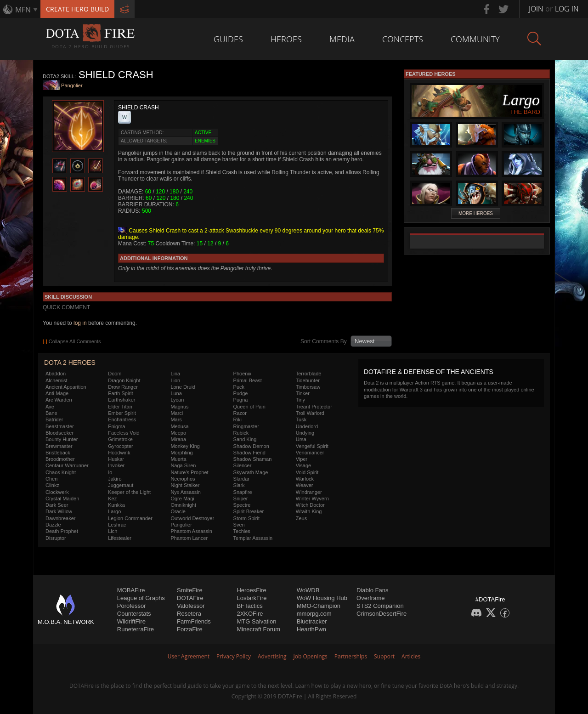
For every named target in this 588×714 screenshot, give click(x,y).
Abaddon (56, 374)
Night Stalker (185, 485)
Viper (302, 459)
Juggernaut (121, 485)
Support (384, 656)
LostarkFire (252, 598)
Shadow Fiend (249, 453)
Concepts (403, 39)
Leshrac (117, 525)
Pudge (241, 393)
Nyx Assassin (185, 492)
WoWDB (308, 590)
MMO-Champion (319, 606)
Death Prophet (62, 531)
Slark (239, 485)
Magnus (179, 407)
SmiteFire (190, 590)
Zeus (301, 518)
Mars (176, 419)
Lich (113, 531)
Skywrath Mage (251, 472)
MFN (23, 10)
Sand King (245, 439)
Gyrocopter (120, 446)
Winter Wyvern (312, 499)
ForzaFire (190, 629)
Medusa (179, 426)
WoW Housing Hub (322, 598)
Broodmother (60, 459)
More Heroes (476, 213)
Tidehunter (308, 380)
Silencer (243, 465)
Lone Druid (183, 387)
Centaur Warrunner (67, 465)
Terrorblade (309, 374)
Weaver (305, 485)
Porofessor (132, 606)
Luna (176, 393)
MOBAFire (131, 590)
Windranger (309, 492)
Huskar (116, 459)
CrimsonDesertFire (382, 614)
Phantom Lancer (189, 538)
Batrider (54, 419)
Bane (51, 413)
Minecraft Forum (258, 629)
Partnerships (351, 656)
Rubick (241, 433)
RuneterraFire (136, 629)
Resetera (189, 614)
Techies (242, 531)
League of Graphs (141, 598)
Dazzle (53, 525)
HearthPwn (311, 629)
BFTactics (249, 606)
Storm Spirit (246, 518)
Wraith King (309, 511)
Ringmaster (246, 426)
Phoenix (243, 374)
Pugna (241, 400)
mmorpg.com (314, 614)
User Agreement (189, 656)
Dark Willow (59, 511)
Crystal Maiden (62, 499)
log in (80, 323)
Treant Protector (314, 407)
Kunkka (116, 505)
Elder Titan (120, 407)
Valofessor (191, 606)
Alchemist (57, 380)
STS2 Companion (380, 606)
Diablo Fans (372, 590)
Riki (237, 419)
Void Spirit (307, 472)
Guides (228, 39)
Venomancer (310, 453)
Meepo (178, 433)
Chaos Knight (61, 472)
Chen (51, 479)
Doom (115, 374)
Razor (240, 413)
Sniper (241, 499)
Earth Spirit (120, 393)
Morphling (181, 453)
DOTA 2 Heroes (70, 363)
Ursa (301, 439)
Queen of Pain (249, 407)
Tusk (301, 419)
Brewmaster (59, 446)
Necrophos (183, 479)
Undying (305, 433)
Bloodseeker (59, 433)
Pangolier (72, 86)
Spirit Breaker (249, 511)
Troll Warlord (310, 413)
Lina (175, 374)
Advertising (272, 656)
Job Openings (311, 656)
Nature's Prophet (189, 472)
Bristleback (58, 453)
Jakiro (115, 479)
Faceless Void (124, 433)
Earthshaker (122, 400)
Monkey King (185, 446)
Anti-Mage (57, 393)
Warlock (305, 479)
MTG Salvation (256, 621)
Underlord (307, 426)
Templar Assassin (253, 538)
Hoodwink (119, 453)
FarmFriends (194, 621)
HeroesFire (251, 590)
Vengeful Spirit (312, 446)
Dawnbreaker (60, 518)
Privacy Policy (234, 656)
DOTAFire (190, 598)
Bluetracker (312, 621)
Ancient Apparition (66, 387)
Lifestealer (120, 538)
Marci (177, 413)
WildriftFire (131, 621)
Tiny (300, 400)
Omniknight (183, 505)
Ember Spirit (122, 413)
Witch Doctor (310, 505)
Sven (239, 525)
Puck (239, 387)
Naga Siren (183, 465)
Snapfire (243, 492)
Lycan (177, 400)
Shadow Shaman (253, 459)
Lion (175, 380)
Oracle (178, 511)
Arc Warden (59, 400)
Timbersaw (308, 387)
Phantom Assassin (191, 531)
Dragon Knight (124, 380)
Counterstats (134, 614)
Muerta (178, 459)
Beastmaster (60, 426)
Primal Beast (248, 380)
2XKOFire (250, 614)
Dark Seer (57, 505)
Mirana (178, 439)
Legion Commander (130, 518)
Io (110, 472)
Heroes (286, 39)
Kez (112, 499)
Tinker (303, 393)
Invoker (116, 465)
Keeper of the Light (129, 492)
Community (475, 39)
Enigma (116, 426)
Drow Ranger (123, 387)
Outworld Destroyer (192, 518)
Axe (50, 407)
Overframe (370, 598)
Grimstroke (120, 439)
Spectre (242, 505)
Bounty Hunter (62, 439)
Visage (303, 465)
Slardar (241, 479)
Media (342, 39)
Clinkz (52, 485)
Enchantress (122, 419)
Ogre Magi (182, 499)
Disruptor (56, 538)
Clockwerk (57, 492)
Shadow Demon (251, 446)
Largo (114, 511)
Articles (411, 656)
